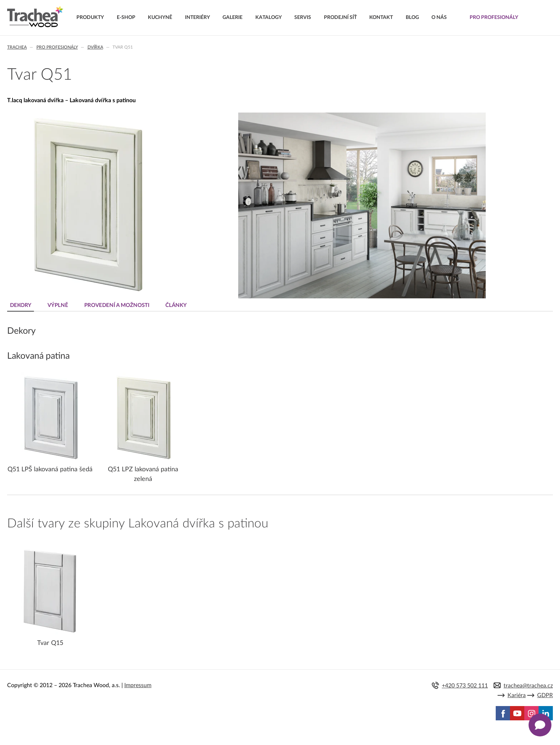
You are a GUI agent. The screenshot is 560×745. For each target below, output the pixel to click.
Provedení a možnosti (117, 305)
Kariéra (517, 695)
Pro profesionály (57, 47)
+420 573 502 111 (465, 686)
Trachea (17, 47)
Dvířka (95, 47)
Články (176, 305)
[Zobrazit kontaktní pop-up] (540, 725)
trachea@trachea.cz (528, 686)
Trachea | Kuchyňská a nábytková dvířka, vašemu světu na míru (35, 17)
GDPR (545, 695)
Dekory (21, 305)
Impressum (138, 685)
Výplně (58, 305)
